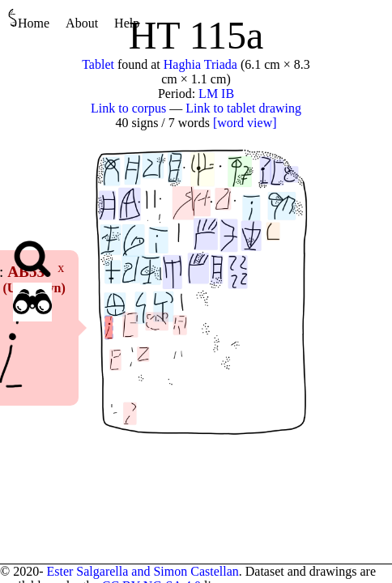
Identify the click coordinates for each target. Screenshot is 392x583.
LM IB (216, 94)
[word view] (245, 123)
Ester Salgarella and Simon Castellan (142, 571)
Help (127, 23)
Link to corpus (128, 108)
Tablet (98, 64)
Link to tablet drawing (243, 108)
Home (29, 19)
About (82, 23)
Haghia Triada (200, 64)
